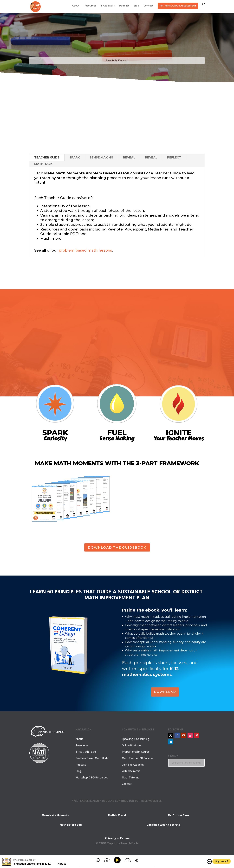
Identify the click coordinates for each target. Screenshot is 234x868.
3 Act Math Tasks (86, 752)
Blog (136, 6)
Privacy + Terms (117, 838)
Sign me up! (222, 861)
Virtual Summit (131, 771)
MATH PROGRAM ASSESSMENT (178, 6)
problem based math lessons (85, 250)
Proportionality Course (136, 752)
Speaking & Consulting (136, 739)
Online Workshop (132, 745)
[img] (209, 862)
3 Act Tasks (108, 6)
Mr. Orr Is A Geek (179, 815)
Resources (90, 6)
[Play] (118, 860)
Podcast (124, 6)
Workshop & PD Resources (92, 777)
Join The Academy (133, 765)
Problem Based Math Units (92, 758)
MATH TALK (43, 164)
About (76, 6)
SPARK (75, 158)
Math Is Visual (117, 815)
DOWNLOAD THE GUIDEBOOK (117, 547)
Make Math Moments (55, 815)
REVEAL (129, 158)
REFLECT (174, 158)
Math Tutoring (131, 777)
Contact (148, 6)
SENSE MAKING (101, 158)
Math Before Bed (71, 825)
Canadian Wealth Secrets (163, 825)
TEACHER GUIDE (47, 158)
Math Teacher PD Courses (138, 758)
